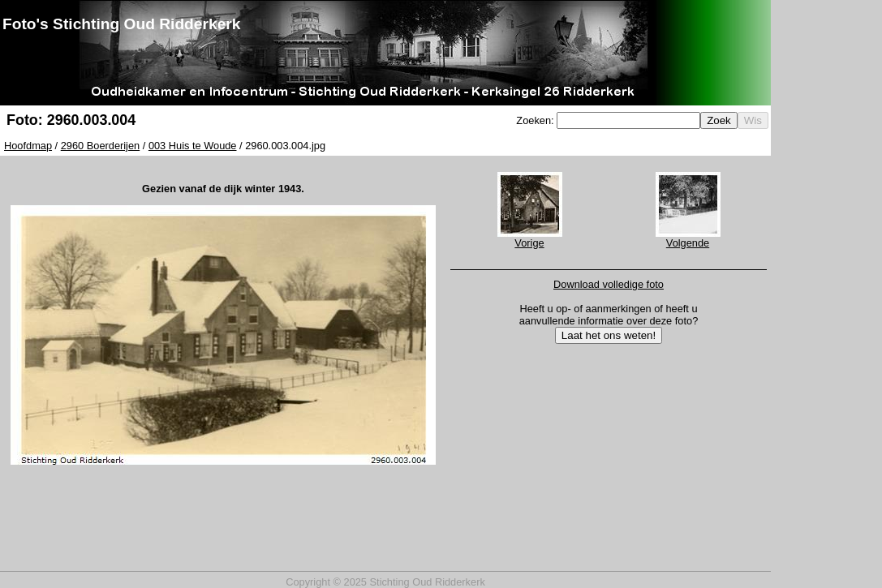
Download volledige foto (609, 284)
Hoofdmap (28, 146)
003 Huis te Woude (193, 146)
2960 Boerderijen (100, 146)
